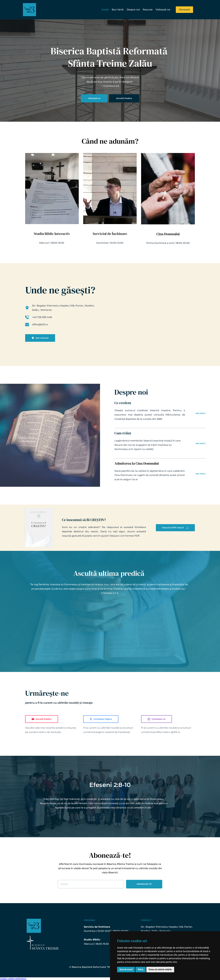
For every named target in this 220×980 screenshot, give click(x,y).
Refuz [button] (141, 969)
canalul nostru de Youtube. (45, 732)
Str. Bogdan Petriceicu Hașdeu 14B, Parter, (167, 927)
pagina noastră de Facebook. (113, 732)
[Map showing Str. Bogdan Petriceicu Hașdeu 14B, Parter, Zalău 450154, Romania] (150, 317)
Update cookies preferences (13, 979)
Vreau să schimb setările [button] (160, 969)
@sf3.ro (176, 732)
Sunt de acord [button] (126, 969)
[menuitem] (105, 10)
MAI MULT (201, 413)
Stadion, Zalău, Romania (156, 931)
